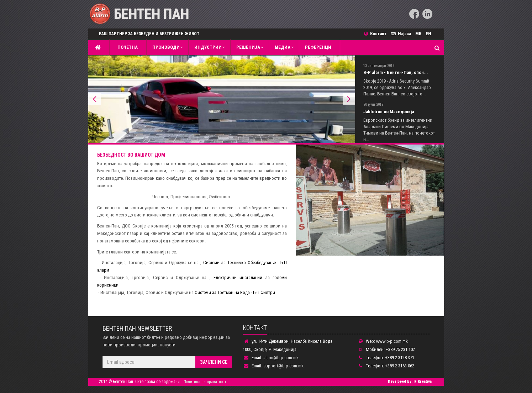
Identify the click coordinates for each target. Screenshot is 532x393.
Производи (166, 47)
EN (428, 34)
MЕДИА (283, 47)
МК (418, 34)
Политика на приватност (205, 382)
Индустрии (208, 47)
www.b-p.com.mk (392, 341)
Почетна (127, 47)
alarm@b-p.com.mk (281, 358)
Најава (402, 34)
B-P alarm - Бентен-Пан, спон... (396, 72)
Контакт (377, 34)
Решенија (248, 47)
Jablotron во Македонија (389, 112)
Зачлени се (214, 362)
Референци (318, 47)
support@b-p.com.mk (283, 366)
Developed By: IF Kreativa (410, 381)
